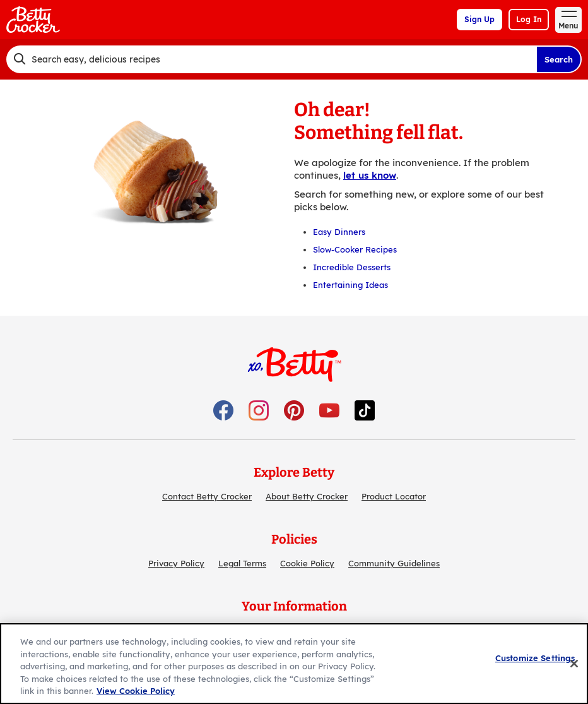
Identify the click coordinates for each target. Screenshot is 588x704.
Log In (529, 19)
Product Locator (394, 496)
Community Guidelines (394, 563)
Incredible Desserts (352, 267)
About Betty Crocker (307, 496)
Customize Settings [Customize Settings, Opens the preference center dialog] (535, 658)
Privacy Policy (176, 563)
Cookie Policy (307, 563)
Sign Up (479, 19)
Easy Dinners (339, 232)
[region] (294, 664)
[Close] (574, 664)
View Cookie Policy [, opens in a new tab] (136, 691)
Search (559, 59)
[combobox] (271, 59)
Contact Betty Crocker (207, 496)
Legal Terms (242, 563)
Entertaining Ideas (350, 285)
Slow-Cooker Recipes (355, 249)
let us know (370, 175)
